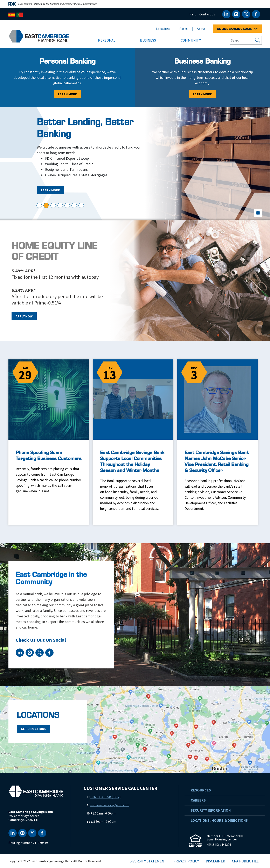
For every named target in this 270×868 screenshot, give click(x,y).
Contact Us (207, 14)
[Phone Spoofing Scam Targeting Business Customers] (49, 432)
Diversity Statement (148, 861)
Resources (201, 790)
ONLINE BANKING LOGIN (237, 29)
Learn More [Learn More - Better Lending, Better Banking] (50, 190)
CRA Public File (245, 861)
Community (191, 40)
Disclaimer (215, 861)
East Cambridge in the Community (51, 579)
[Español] (12, 14)
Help (193, 14)
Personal (107, 40)
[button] (39, 205)
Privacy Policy (186, 861)
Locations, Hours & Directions (219, 820)
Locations (163, 29)
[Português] (20, 14)
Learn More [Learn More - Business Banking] (202, 94)
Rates (184, 29)
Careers (198, 800)
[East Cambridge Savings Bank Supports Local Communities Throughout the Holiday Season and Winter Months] (133, 442)
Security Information (211, 810)
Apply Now (24, 316)
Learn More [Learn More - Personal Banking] (68, 94)
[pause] (258, 213)
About (201, 29)
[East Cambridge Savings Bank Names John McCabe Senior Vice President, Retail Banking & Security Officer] (217, 442)
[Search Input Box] (242, 40)
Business (148, 40)
